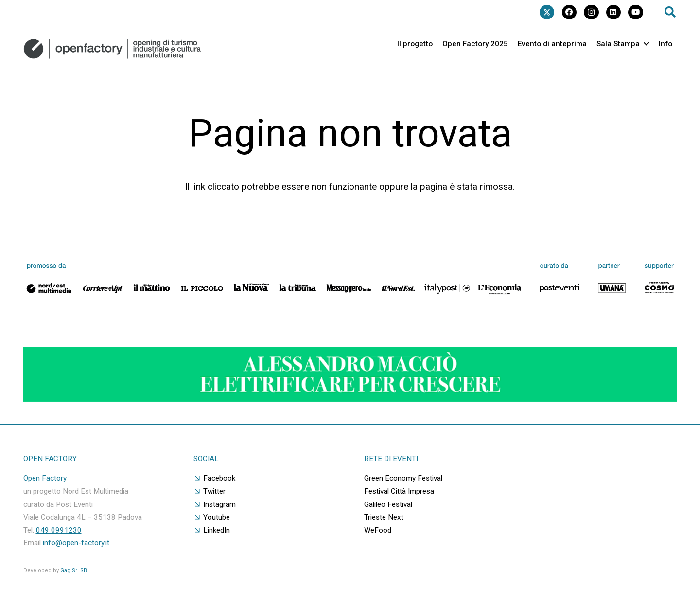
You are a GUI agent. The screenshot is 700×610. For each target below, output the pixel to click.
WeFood (378, 530)
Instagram (219, 504)
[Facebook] (569, 12)
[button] (670, 12)
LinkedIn (217, 530)
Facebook (219, 478)
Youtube (217, 517)
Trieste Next (384, 517)
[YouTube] (635, 12)
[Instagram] (591, 12)
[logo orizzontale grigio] (112, 49)
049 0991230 (59, 530)
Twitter (214, 491)
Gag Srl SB (74, 570)
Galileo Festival (388, 504)
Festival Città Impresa (399, 491)
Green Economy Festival (403, 478)
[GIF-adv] (350, 399)
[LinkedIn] (613, 12)
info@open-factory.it (76, 543)
